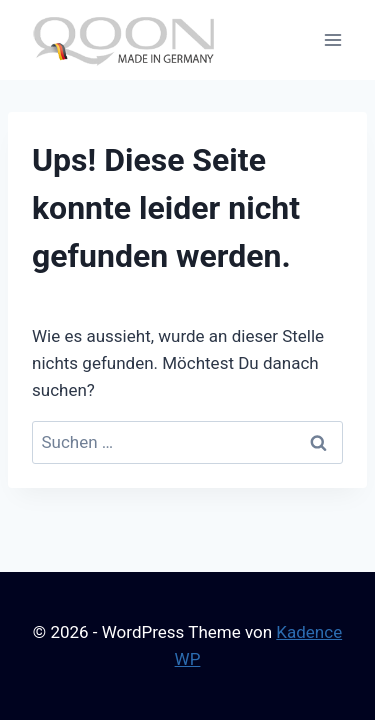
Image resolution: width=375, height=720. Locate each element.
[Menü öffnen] (332, 39)
